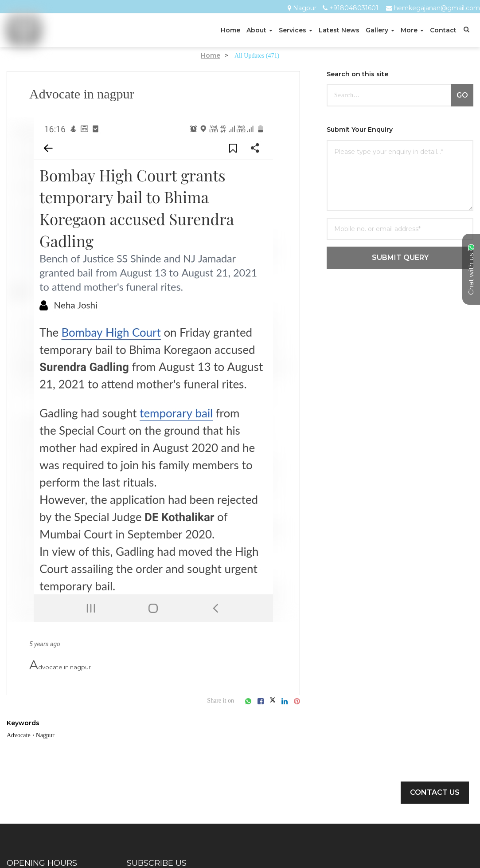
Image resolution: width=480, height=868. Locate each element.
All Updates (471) (257, 55)
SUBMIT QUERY (400, 257)
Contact (443, 30)
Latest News (339, 30)
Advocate (21, 735)
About (260, 30)
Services (296, 30)
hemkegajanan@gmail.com (437, 8)
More (412, 30)
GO (462, 95)
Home (230, 30)
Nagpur (305, 8)
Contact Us (435, 792)
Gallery (380, 30)
